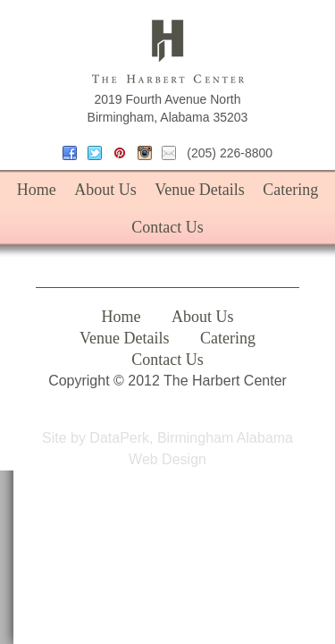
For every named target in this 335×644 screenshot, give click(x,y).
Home (37, 190)
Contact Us (167, 227)
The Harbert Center (168, 51)
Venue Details (199, 190)
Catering (290, 190)
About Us (105, 190)
